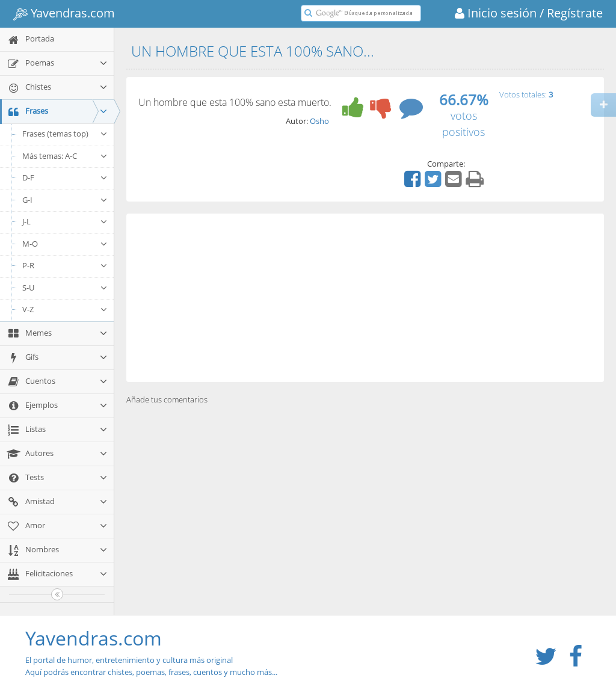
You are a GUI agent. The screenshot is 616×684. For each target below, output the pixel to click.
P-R (65, 265)
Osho (319, 121)
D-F (65, 177)
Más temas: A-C (65, 156)
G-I (65, 200)
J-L (65, 221)
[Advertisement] (365, 298)
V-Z (65, 309)
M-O (65, 244)
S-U (65, 288)
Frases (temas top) (65, 134)
